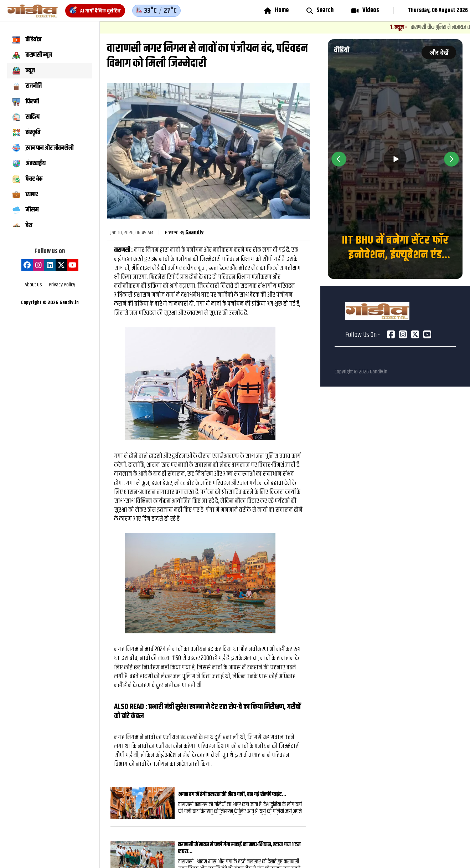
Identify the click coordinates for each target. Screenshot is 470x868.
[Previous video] (339, 159)
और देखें (439, 53)
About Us (33, 285)
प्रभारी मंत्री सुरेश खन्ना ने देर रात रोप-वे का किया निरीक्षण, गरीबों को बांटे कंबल (207, 711)
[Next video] (451, 159)
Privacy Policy (62, 285)
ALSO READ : (131, 707)
